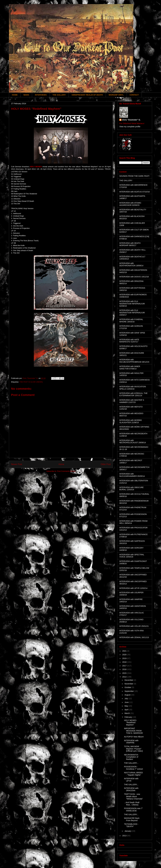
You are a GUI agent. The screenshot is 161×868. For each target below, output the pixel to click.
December (129, 680)
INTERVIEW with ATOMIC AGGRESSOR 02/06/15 (130, 204)
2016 (125, 669)
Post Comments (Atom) (66, 471)
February (129, 717)
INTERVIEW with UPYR (131, 780)
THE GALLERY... (131, 763)
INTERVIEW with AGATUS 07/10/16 (134, 192)
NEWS (26, 95)
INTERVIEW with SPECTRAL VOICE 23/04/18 (132, 556)
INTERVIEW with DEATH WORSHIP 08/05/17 (130, 244)
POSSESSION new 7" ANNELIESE (133, 810)
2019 (125, 658)
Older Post (106, 464)
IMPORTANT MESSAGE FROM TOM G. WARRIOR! (133, 731)
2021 (125, 651)
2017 (125, 666)
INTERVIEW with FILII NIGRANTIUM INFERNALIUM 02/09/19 (132, 304)
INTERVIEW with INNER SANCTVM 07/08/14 (130, 368)
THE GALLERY (59, 95)
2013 (125, 836)
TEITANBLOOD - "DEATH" (131, 825)
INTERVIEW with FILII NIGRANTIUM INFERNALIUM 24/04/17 (132, 313)
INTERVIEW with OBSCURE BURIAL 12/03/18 (131, 489)
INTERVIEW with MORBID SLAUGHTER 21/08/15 (131, 421)
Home (61, 464)
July (126, 698)
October (128, 687)
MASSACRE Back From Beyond (132, 819)
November (129, 684)
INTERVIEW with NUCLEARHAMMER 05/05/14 (132, 475)
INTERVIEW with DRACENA (131, 789)
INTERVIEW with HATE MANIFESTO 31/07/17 (129, 341)
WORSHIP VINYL (116, 95)
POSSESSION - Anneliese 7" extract (133, 768)
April (127, 710)
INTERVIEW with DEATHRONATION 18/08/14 (131, 264)
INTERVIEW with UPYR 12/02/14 (133, 588)
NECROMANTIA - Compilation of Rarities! (132, 757)
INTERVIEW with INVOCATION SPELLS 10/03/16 (133, 388)
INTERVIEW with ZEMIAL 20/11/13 (134, 637)
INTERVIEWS (41, 95)
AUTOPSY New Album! (134, 737)
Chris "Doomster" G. (131, 120)
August (128, 695)
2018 (125, 662)
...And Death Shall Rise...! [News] (132, 804)
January (128, 831)
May (126, 706)
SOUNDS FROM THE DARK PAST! (134, 176)
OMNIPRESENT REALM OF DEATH (87, 95)
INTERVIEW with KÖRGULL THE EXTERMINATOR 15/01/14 (133, 394)
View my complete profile (130, 127)
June (127, 702)
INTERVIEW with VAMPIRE (131, 742)
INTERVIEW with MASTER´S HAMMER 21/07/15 (132, 401)
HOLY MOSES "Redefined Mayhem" (130, 723)
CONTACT (134, 95)
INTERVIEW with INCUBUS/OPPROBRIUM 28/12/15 (134, 361)
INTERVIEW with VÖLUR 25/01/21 (134, 626)
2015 (125, 673)
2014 (125, 677)
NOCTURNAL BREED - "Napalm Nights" (133, 774)
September (129, 691)
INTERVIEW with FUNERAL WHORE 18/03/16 (131, 321)
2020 (125, 655)
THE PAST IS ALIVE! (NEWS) (31, 382)
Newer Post (17, 464)
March (127, 713)
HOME (15, 95)
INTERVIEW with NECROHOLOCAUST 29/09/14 (133, 442)
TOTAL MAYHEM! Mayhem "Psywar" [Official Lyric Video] (133, 749)
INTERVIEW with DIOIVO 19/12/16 (134, 277)
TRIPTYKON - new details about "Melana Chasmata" (133, 796)
